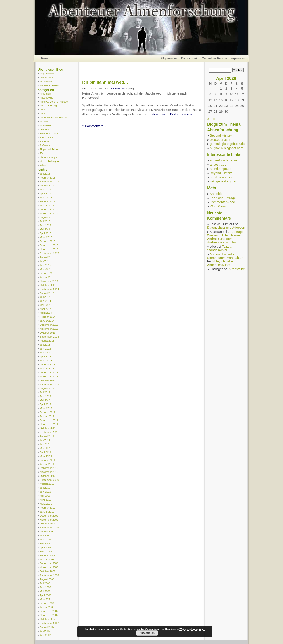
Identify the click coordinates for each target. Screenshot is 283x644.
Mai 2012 (45, 400)
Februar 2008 (48, 603)
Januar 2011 (47, 464)
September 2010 (49, 480)
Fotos (43, 113)
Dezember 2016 (49, 209)
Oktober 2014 (48, 285)
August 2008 (47, 579)
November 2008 (49, 567)
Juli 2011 (45, 440)
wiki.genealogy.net (223, 181)
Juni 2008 (45, 587)
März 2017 (46, 197)
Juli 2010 (45, 488)
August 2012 (47, 388)
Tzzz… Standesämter (220, 248)
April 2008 (45, 595)
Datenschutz (190, 58)
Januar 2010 (47, 512)
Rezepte (45, 141)
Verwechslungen (49, 161)
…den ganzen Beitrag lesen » (170, 114)
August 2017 (47, 185)
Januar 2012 (47, 416)
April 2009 (45, 547)
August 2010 (47, 484)
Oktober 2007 (48, 619)
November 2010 (49, 472)
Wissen (44, 165)
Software (45, 145)
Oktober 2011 (48, 428)
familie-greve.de (221, 177)
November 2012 (49, 376)
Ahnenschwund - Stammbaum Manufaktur (225, 256)
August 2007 (47, 627)
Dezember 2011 (49, 420)
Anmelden (217, 194)
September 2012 (49, 384)
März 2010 (46, 504)
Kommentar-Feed (222, 202)
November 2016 (49, 213)
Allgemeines (169, 58)
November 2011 (49, 424)
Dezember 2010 (49, 468)
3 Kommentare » (94, 126)
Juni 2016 (45, 225)
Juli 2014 (45, 297)
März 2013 (46, 360)
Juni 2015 (45, 265)
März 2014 (46, 313)
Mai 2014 (45, 305)
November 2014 (49, 281)
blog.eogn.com (220, 140)
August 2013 (47, 341)
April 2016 (45, 233)
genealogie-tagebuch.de (227, 144)
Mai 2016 (45, 229)
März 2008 (46, 599)
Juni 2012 (45, 396)
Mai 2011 (45, 448)
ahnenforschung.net (224, 160)
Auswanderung (48, 105)
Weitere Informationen (192, 629)
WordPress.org (221, 206)
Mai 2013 (45, 352)
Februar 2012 (48, 412)
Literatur (45, 129)
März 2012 (46, 408)
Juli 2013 (45, 345)
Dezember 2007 (49, 611)
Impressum (238, 58)
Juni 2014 (45, 301)
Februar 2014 (48, 317)
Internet (44, 121)
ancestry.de (218, 165)
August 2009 (47, 531)
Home (45, 58)
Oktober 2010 (48, 476)
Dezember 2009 (49, 516)
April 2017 (45, 193)
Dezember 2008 (49, 563)
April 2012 (45, 404)
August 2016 (47, 217)
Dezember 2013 (49, 325)
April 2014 (45, 309)
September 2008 (49, 575)
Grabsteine (237, 269)
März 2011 (46, 456)
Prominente (46, 137)
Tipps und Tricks (49, 149)
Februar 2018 (48, 178)
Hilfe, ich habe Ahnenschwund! (220, 263)
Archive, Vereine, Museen (54, 102)
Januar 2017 (47, 205)
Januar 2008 (47, 607)
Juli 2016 (45, 221)
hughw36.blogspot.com (227, 148)
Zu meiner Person (215, 58)
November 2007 (49, 615)
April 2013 (45, 356)
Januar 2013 (47, 368)
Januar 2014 (47, 321)
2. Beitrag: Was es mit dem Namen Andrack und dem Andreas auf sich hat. (225, 237)
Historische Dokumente (53, 117)
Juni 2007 (45, 635)
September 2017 (49, 181)
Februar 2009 (48, 555)
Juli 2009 (45, 535)
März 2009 (46, 551)
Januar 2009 (47, 559)
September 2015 (49, 253)
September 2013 (49, 337)
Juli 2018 (45, 174)
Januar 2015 (47, 277)
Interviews (46, 125)
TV (41, 153)
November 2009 (49, 520)
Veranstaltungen (49, 157)
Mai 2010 (45, 496)
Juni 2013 (45, 349)
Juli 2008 (45, 583)
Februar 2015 (48, 273)
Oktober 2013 (48, 333)
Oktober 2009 (48, 523)
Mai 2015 (45, 269)
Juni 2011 (45, 444)
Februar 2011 (48, 460)
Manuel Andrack (49, 133)
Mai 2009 (45, 543)
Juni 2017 (45, 189)
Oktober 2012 (48, 380)
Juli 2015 (45, 261)
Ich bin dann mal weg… (105, 82)
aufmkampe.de (221, 169)
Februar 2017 (48, 201)
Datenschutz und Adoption (226, 228)
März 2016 (46, 237)
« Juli (211, 119)
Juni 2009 (45, 539)
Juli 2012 (45, 392)
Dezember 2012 (49, 372)
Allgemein (45, 94)
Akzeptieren (147, 633)
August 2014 (47, 293)
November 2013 (49, 329)
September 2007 (49, 623)
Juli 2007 (45, 631)
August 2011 (47, 436)
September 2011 (49, 432)
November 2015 (49, 249)
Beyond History (221, 135)
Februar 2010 (48, 508)
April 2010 (45, 500)
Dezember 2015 (49, 245)
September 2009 (49, 527)
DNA (43, 109)
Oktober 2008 (48, 571)
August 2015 (47, 257)
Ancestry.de (46, 98)
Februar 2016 (48, 241)
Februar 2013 (48, 364)
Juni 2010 (45, 492)
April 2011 (45, 452)
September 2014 (49, 289)
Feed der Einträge (223, 198)
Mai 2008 (45, 591)
